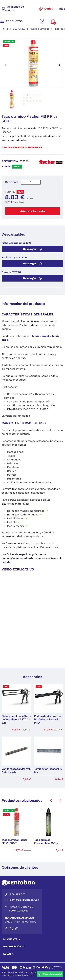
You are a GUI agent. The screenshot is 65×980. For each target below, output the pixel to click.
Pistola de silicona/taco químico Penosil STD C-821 (16, 719)
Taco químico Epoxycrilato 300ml (46, 841)
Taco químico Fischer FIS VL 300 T (14, 841)
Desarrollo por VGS (24, 975)
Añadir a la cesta (32, 211)
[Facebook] (6, 929)
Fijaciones (18, 29)
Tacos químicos (40, 29)
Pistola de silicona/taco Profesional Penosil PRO (49, 719)
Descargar (32, 249)
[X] (12, 929)
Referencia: (10, 161)
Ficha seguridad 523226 (17, 243)
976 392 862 (18, 894)
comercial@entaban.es (24, 900)
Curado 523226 (11, 272)
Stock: (6, 167)
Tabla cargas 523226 (15, 257)
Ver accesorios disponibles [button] (22, 147)
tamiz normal (40, 336)
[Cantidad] (31, 182)
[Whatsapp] (17, 929)
